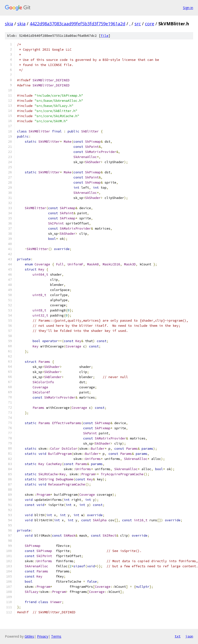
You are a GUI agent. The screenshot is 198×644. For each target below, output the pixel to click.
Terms (56, 636)
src (138, 24)
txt (178, 636)
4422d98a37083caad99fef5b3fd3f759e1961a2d (77, 24)
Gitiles (29, 636)
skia (9, 24)
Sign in (188, 8)
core (150, 24)
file (105, 36)
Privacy (43, 636)
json (189, 636)
